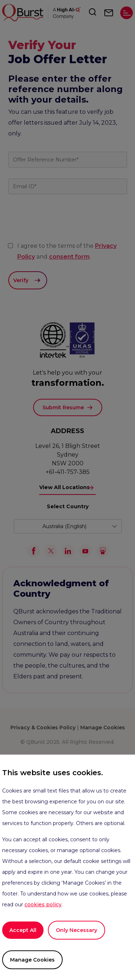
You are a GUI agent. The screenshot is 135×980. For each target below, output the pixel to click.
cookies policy (43, 905)
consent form (69, 257)
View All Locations (64, 487)
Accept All (23, 930)
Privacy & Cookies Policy (43, 728)
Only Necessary (76, 930)
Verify (21, 280)
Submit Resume (63, 407)
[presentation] (63, 232)
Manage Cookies (32, 960)
